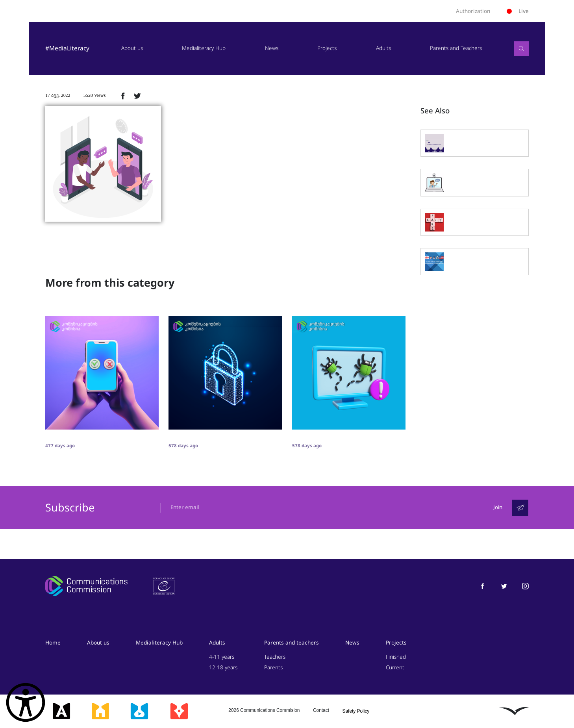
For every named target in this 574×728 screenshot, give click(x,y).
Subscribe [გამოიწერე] (70, 508)
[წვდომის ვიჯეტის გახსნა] (26, 702)
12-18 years (223, 668)
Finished (396, 657)
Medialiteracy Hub (204, 48)
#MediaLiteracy (67, 48)
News (272, 48)
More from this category (110, 283)
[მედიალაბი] (139, 711)
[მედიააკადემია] (62, 711)
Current (395, 668)
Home (53, 643)
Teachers (275, 657)
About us (132, 48)
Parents (273, 668)
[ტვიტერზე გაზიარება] (137, 96)
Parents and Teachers (456, 48)
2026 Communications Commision (264, 710)
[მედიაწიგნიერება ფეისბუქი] (482, 586)
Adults (383, 48)
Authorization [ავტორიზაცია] (473, 11)
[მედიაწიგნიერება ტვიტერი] (504, 586)
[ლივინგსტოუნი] (514, 711)
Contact (321, 710)
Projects (327, 48)
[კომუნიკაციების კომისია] (86, 586)
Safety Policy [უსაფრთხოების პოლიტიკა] (356, 711)
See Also (435, 111)
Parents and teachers (292, 643)
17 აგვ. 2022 (58, 95)
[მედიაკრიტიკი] (179, 711)
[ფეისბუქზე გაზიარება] (123, 96)
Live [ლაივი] (518, 11)
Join (498, 508)
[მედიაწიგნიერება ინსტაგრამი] (525, 586)
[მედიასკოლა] (100, 711)
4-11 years (222, 657)
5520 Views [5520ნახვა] (94, 95)
